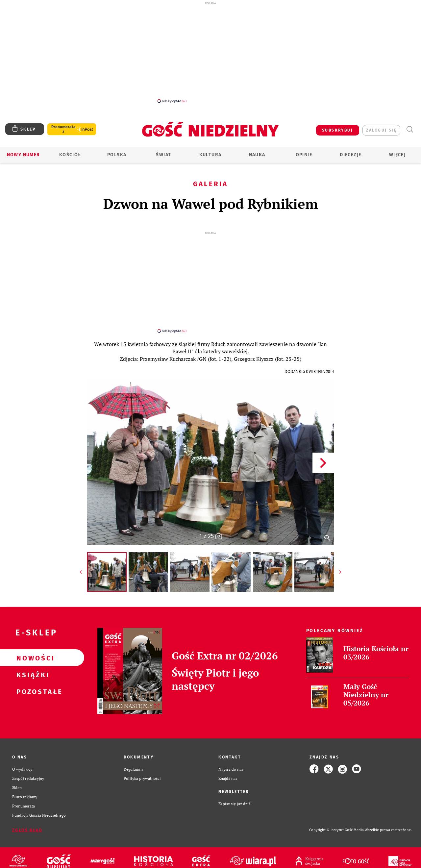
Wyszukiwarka (410, 129)
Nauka (257, 155)
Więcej (397, 155)
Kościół (70, 155)
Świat (163, 155)
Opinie (304, 155)
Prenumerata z (63, 129)
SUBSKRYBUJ (337, 130)
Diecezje (350, 155)
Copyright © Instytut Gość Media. (337, 830)
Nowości (32, 658)
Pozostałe (32, 691)
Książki (32, 675)
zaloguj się (381, 130)
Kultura (210, 155)
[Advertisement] (210, 52)
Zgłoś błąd (27, 830)
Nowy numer (24, 155)
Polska (117, 155)
